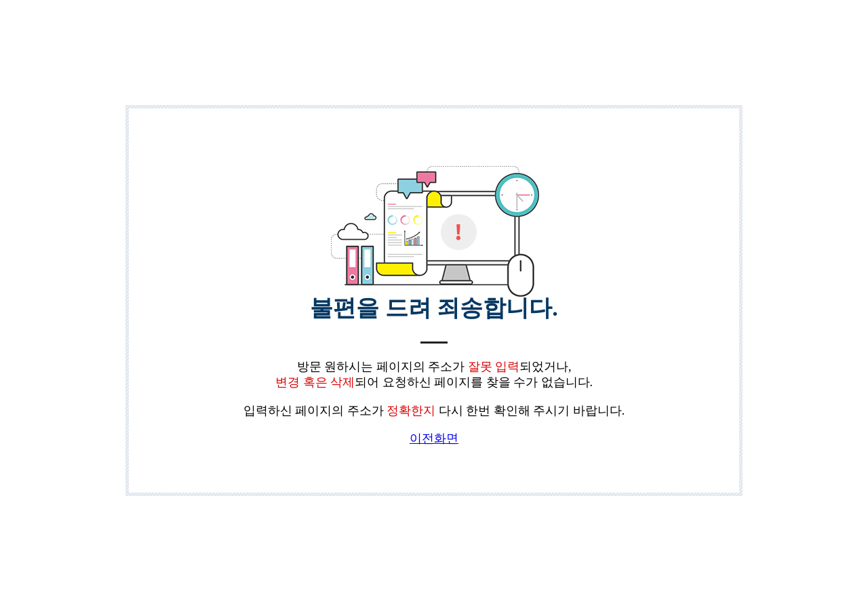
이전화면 (434, 438)
